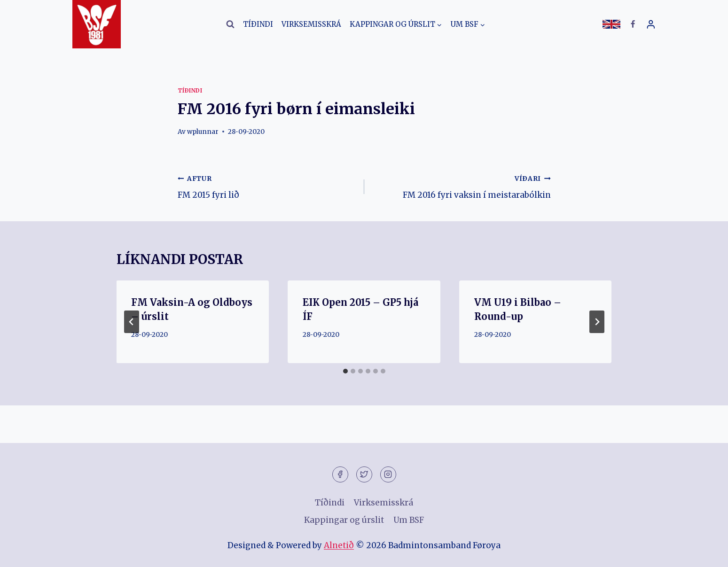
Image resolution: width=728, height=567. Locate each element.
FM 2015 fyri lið (267, 186)
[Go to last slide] (132, 322)
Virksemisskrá (311, 24)
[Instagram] (388, 474)
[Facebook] (633, 24)
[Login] (651, 24)
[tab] (345, 371)
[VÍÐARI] (597, 322)
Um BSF (409, 520)
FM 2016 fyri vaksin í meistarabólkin (462, 186)
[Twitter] (364, 474)
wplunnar (203, 132)
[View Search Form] (230, 24)
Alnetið (339, 545)
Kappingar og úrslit (344, 520)
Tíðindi (258, 24)
